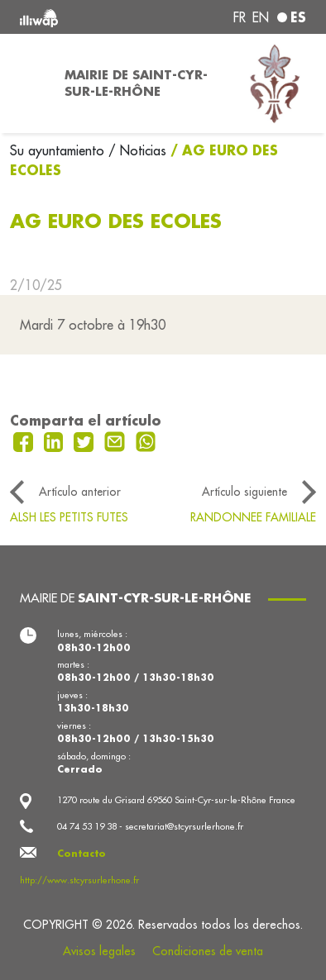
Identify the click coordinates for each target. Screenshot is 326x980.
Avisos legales (99, 951)
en (261, 17)
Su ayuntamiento (59, 150)
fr (240, 17)
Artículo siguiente (244, 492)
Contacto (81, 854)
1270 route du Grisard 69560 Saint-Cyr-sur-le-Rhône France (176, 800)
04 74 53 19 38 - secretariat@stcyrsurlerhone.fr (150, 826)
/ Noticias (137, 150)
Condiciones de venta (208, 951)
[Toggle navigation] (27, 83)
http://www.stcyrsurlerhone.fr (79, 880)
